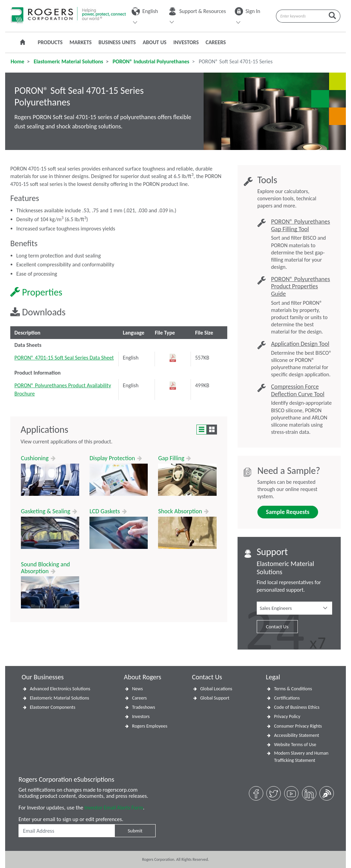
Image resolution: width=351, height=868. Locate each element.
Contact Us (277, 627)
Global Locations (216, 689)
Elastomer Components (53, 707)
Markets (81, 42)
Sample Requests (288, 512)
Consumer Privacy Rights (298, 726)
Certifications (287, 698)
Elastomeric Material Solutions (68, 61)
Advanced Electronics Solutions (60, 689)
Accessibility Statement (296, 735)
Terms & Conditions (293, 689)
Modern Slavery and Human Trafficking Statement (301, 757)
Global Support (215, 698)
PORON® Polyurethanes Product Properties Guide (301, 287)
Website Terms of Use (295, 745)
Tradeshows (143, 707)
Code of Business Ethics (297, 707)
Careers (216, 42)
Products (50, 42)
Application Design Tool (300, 344)
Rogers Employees (150, 726)
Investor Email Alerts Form (114, 808)
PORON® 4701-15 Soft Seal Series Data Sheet (64, 358)
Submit (135, 831)
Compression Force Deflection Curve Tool (298, 391)
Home (17, 61)
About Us (154, 42)
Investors (186, 42)
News (137, 689)
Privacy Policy (287, 716)
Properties (36, 292)
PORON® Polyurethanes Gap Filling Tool (301, 225)
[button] (294, 608)
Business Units (117, 42)
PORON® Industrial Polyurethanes (150, 61)
